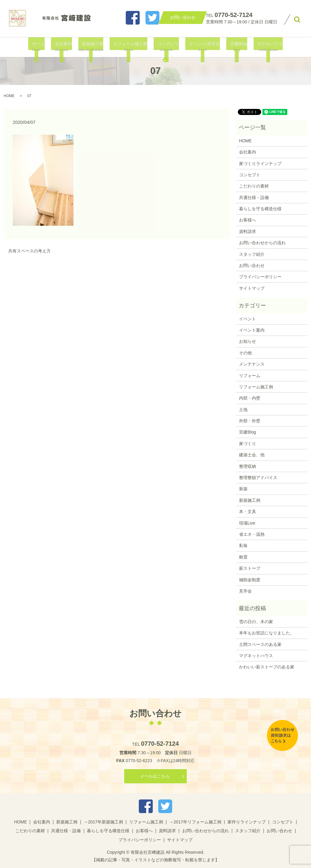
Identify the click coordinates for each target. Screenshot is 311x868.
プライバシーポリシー (260, 277)
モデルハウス (261, 47)
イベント (248, 319)
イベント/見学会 (200, 47)
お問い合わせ (252, 265)
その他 (245, 353)
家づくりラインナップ (260, 164)
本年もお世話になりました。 (267, 633)
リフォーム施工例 (130, 47)
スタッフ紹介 (252, 254)
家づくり (248, 444)
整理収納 (248, 466)
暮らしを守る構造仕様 (260, 209)
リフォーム (250, 376)
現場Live (247, 523)
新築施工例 (93, 47)
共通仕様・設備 (254, 198)
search (297, 20)
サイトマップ (252, 288)
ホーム (43, 47)
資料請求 (248, 231)
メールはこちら (155, 776)
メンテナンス (252, 364)
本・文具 (248, 512)
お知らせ (248, 341)
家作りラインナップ (247, 822)
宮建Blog (232, 47)
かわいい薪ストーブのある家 (267, 667)
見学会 (245, 591)
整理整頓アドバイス (258, 478)
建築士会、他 (252, 455)
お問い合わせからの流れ (262, 243)
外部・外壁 (250, 421)
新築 (243, 489)
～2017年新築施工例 (103, 822)
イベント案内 (252, 330)
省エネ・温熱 (252, 534)
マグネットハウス (256, 656)
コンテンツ (166, 47)
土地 (243, 410)
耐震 (243, 557)
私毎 (243, 545)
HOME (9, 96)
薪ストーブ (250, 568)
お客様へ (248, 220)
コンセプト (250, 175)
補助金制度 (250, 580)
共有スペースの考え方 (29, 251)
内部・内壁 (250, 398)
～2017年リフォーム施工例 (195, 822)
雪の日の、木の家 (256, 622)
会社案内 (65, 47)
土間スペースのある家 (260, 644)
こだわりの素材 (254, 186)
